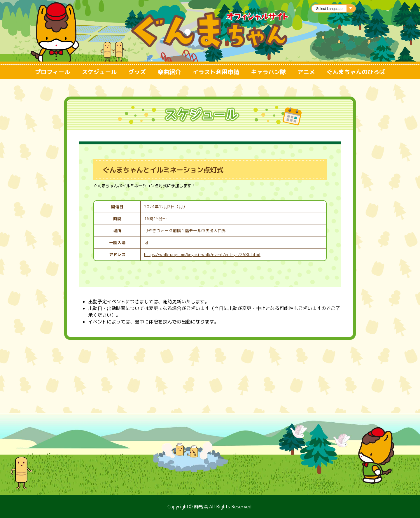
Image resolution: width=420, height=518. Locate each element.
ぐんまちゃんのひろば (356, 72)
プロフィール (52, 72)
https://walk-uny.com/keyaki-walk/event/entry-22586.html (202, 254)
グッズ (137, 72)
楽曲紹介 (169, 72)
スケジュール (99, 72)
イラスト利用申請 (216, 72)
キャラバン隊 (268, 72)
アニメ (306, 72)
